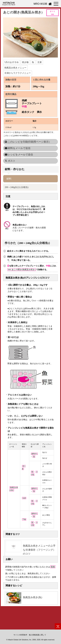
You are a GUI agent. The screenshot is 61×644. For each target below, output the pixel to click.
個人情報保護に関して (37, 635)
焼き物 (25, 62)
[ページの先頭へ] (58, 626)
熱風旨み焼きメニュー (15, 68)
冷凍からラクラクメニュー (18, 73)
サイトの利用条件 (20, 635)
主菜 (40, 62)
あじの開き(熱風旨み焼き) (23, 12)
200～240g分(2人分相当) (17, 187)
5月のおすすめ (12, 62)
